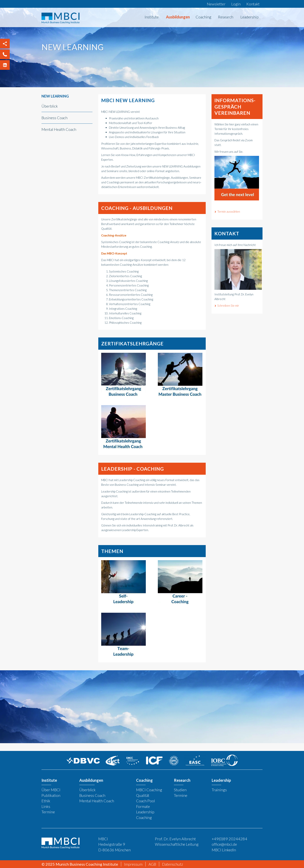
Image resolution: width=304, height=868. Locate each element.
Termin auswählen (229, 211)
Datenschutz (173, 864)
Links (46, 806)
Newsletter (216, 4)
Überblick (50, 106)
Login (236, 4)
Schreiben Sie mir (228, 305)
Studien (180, 790)
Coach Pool (146, 801)
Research (226, 17)
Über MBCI (51, 790)
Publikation (51, 795)
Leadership (250, 17)
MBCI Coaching (149, 790)
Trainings (219, 790)
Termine (48, 812)
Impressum (133, 864)
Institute (152, 17)
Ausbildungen (178, 17)
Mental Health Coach (59, 129)
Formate (143, 806)
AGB (152, 864)
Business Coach (54, 118)
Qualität (143, 795)
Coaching (203, 17)
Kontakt (253, 4)
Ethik (46, 801)
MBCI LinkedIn (224, 850)
